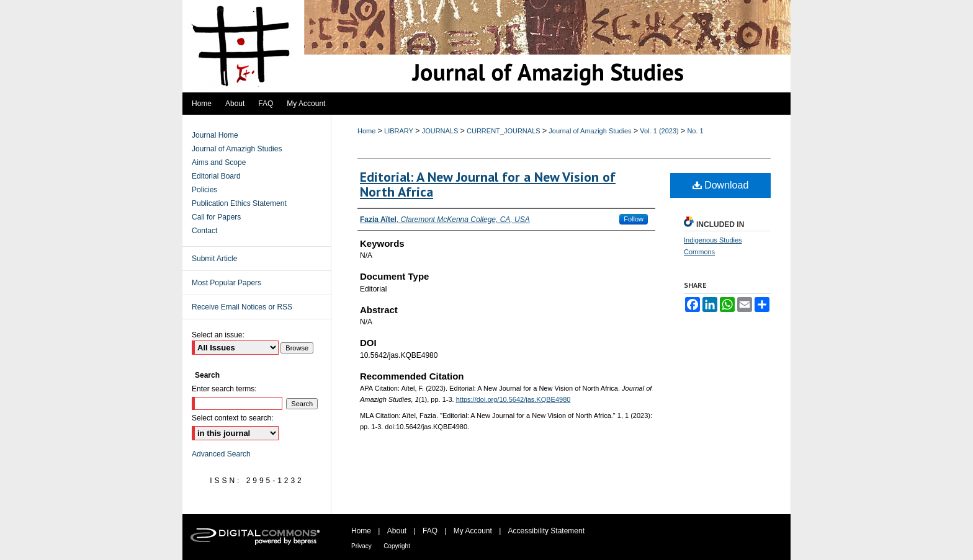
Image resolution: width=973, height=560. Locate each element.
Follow (634, 219)
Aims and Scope (219, 162)
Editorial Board (216, 176)
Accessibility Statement (546, 531)
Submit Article (214, 259)
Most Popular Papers (226, 283)
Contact (204, 231)
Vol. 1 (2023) (659, 131)
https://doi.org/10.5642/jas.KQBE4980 (513, 399)
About (397, 531)
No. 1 (695, 131)
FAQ (430, 531)
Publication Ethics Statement (239, 203)
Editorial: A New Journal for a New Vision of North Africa (488, 184)
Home (366, 131)
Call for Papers (216, 217)
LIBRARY (399, 131)
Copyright (397, 546)
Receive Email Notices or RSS (242, 307)
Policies (204, 190)
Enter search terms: (224, 389)
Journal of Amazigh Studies (590, 131)
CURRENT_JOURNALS (504, 131)
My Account (473, 531)
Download (721, 185)
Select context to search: (232, 418)
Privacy (361, 546)
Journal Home (215, 135)
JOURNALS (440, 131)
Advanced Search (221, 454)
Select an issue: (218, 335)
